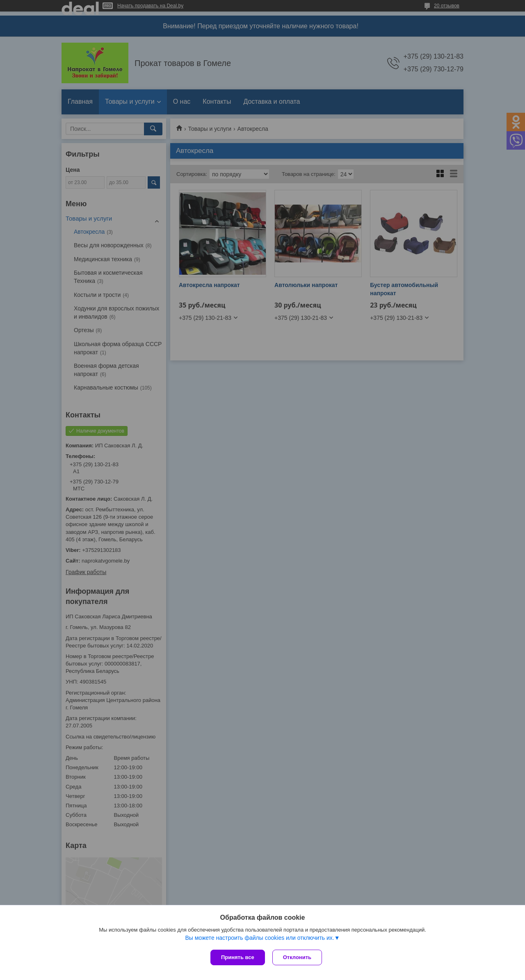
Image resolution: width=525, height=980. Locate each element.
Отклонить (298, 957)
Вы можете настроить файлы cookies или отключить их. (259, 939)
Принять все (238, 957)
